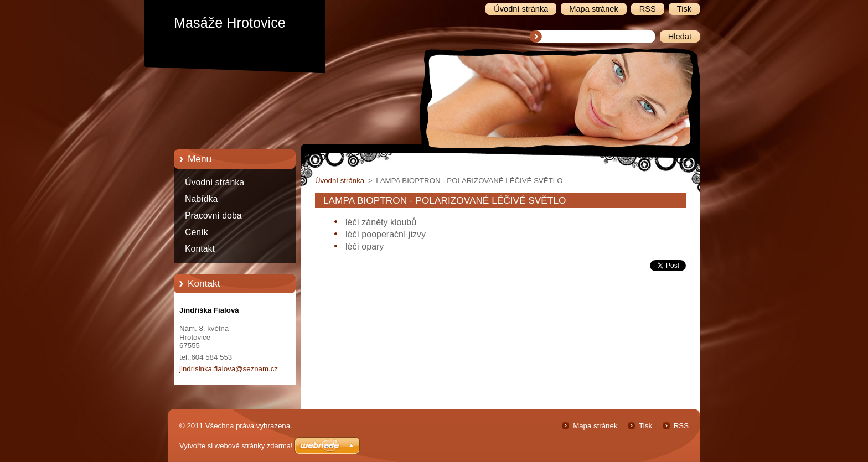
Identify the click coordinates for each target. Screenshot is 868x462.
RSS (681, 426)
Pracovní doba (213, 216)
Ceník (197, 232)
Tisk (645, 426)
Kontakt (200, 249)
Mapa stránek (595, 426)
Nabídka (201, 199)
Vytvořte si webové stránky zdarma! (236, 446)
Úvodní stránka (215, 182)
